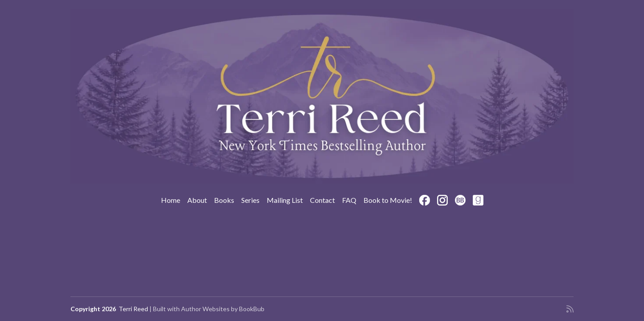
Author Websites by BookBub (223, 309)
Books (224, 200)
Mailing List (285, 200)
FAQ (349, 200)
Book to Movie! (388, 200)
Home (171, 200)
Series (250, 200)
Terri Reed (133, 309)
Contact (322, 200)
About (197, 200)
